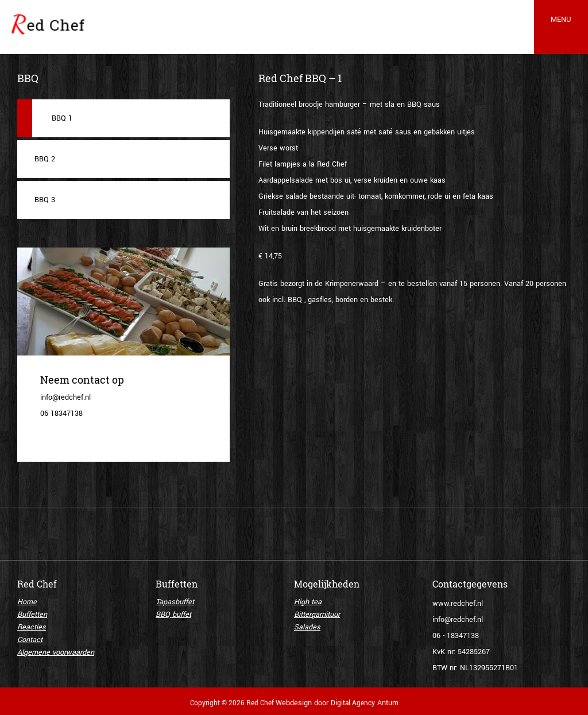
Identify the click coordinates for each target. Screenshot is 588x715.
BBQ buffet (173, 614)
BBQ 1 (62, 118)
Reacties (32, 627)
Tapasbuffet (175, 602)
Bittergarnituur (317, 614)
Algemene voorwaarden (56, 652)
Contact (30, 640)
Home (27, 602)
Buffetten (32, 614)
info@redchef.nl (458, 620)
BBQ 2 (45, 159)
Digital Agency (353, 703)
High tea (308, 602)
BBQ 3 (45, 200)
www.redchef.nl (458, 604)
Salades (307, 627)
